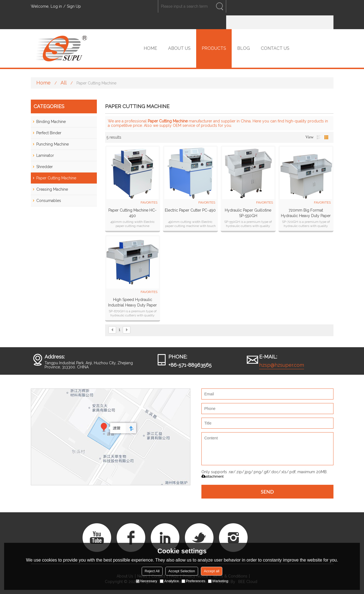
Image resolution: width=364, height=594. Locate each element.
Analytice (169, 581)
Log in (56, 6)
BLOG (243, 48)
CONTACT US (275, 48)
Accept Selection (182, 571)
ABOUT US (179, 48)
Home (43, 83)
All (64, 83)
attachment (213, 476)
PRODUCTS (214, 48)
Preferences (193, 581)
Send (267, 492)
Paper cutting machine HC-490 (132, 213)
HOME (150, 48)
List (319, 137)
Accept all (212, 571)
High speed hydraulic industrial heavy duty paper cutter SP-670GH (132, 303)
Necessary (147, 581)
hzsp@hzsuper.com (282, 365)
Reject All (152, 571)
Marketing (218, 581)
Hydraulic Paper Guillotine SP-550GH (248, 213)
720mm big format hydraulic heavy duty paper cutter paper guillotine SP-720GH (306, 213)
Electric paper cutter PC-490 (190, 210)
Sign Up (74, 6)
